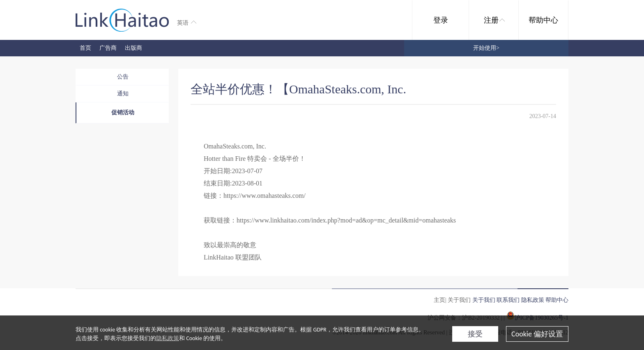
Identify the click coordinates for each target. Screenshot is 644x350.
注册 (494, 20)
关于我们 (484, 300)
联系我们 (508, 300)
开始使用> (486, 48)
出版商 (133, 48)
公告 (123, 77)
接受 (475, 334)
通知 (123, 94)
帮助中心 (543, 20)
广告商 (108, 48)
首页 (85, 48)
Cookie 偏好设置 (537, 334)
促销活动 (123, 112)
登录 (441, 20)
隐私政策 (168, 338)
